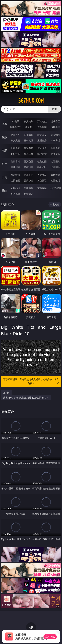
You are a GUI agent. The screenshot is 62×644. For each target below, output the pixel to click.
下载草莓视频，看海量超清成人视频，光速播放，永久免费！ (31, 382)
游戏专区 (55, 121)
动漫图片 (55, 161)
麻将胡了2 (15, 127)
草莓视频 (42, 188)
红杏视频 (15, 194)
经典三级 (29, 154)
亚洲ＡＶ (15, 135)
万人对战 (42, 121)
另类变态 (55, 154)
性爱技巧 (55, 180)
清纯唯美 (29, 167)
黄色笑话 (42, 180)
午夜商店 (29, 188)
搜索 (54, 109)
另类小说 (29, 180)
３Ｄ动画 (55, 135)
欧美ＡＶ (42, 135)
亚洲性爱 (15, 148)
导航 (4, 191)
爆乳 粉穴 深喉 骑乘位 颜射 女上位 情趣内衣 (26, 397)
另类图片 (55, 167)
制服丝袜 (15, 154)
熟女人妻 (15, 140)
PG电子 (15, 121)
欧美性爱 (55, 148)
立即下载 (50, 637)
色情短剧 (29, 194)
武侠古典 (55, 175)
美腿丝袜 (15, 167)
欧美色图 (42, 161)
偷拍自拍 (29, 148)
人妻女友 (42, 175)
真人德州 (29, 121)
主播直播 (42, 140)
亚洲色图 (29, 161)
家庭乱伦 (29, 175)
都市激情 (15, 175)
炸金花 (29, 127)
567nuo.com (31, 101)
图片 (4, 164)
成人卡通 (42, 148)
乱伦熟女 (42, 154)
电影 (4, 150)
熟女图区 (42, 167)
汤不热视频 (55, 188)
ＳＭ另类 (55, 140)
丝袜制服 (29, 140)
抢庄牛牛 (55, 127)
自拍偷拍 (29, 135)
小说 (4, 177)
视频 (4, 137)
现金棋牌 (42, 127)
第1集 (6, 392)
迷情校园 (15, 180)
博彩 (4, 124)
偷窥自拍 (15, 161)
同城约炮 (15, 188)
